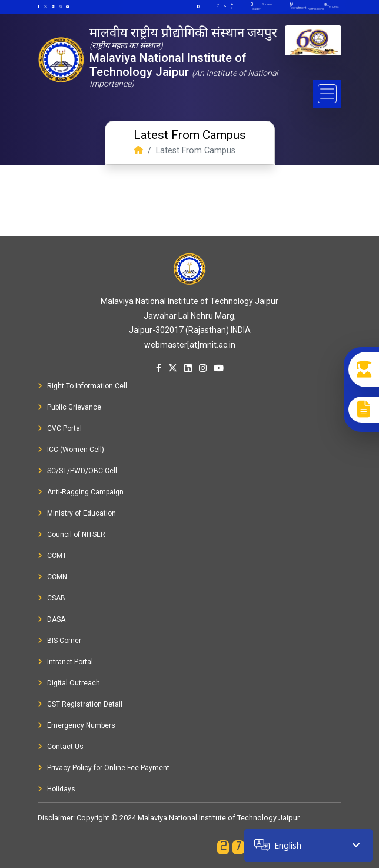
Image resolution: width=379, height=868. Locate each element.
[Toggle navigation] (327, 94)
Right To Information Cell (82, 386)
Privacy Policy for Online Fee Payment (104, 768)
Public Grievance (69, 407)
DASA (51, 619)
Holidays (56, 789)
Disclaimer (55, 818)
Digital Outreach (69, 683)
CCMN (52, 577)
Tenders (333, 6)
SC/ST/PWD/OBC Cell (77, 471)
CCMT (52, 556)
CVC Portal (60, 428)
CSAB (51, 598)
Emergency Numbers (77, 725)
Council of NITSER (72, 534)
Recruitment (298, 6)
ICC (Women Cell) (71, 450)
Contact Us (61, 747)
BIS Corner (59, 641)
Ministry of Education (77, 513)
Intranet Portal (65, 662)
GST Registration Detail (80, 704)
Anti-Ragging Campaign (81, 492)
